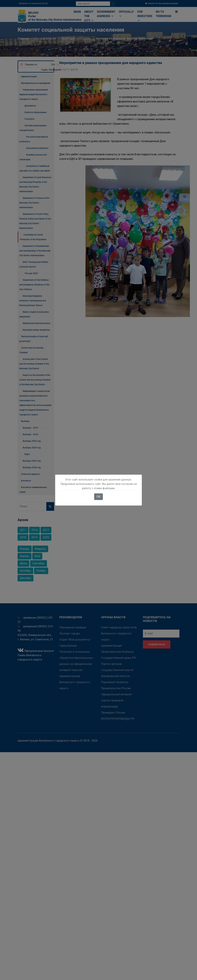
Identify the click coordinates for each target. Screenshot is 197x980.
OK (98, 497)
